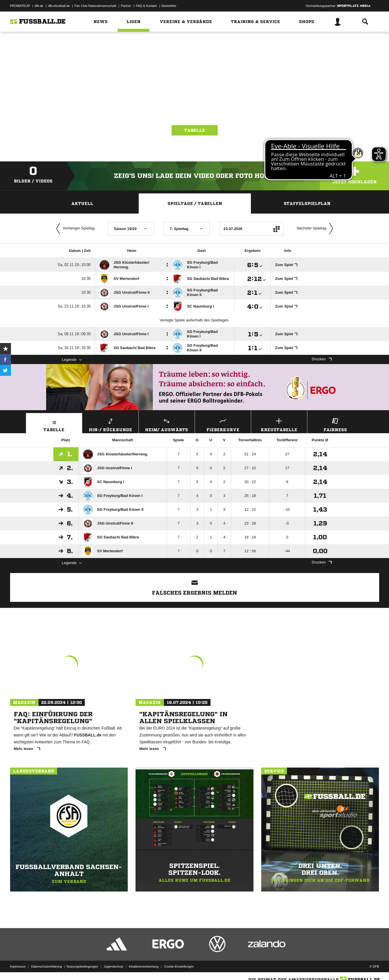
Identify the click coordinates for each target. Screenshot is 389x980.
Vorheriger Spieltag (74, 229)
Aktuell (82, 203)
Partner (126, 6)
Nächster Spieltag (316, 229)
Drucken (322, 359)
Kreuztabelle (279, 424)
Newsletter (169, 6)
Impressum (18, 966)
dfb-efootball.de (59, 6)
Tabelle (195, 130)
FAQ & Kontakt (146, 6)
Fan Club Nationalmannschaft (95, 6)
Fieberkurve (223, 424)
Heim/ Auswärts (167, 424)
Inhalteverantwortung (144, 966)
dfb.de (39, 6)
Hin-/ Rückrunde (110, 424)
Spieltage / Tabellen (195, 203)
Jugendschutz (114, 966)
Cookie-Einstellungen (179, 966)
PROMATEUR (20, 6)
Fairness (335, 424)
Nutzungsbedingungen (82, 966)
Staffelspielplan (307, 203)
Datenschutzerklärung (47, 966)
